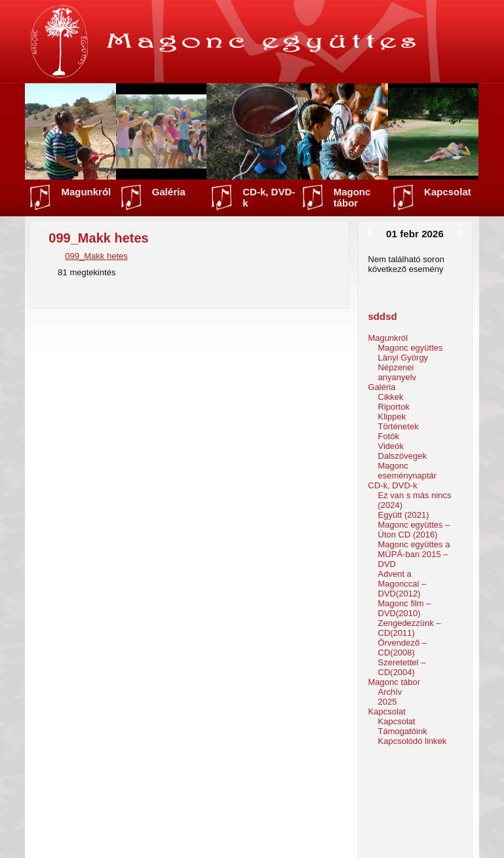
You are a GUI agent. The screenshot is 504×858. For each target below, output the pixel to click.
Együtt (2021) (404, 515)
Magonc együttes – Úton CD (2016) (414, 530)
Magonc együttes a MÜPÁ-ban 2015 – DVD (414, 554)
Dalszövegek (402, 456)
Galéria (169, 192)
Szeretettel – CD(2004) (402, 667)
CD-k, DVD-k (269, 197)
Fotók (389, 436)
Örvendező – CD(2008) (402, 648)
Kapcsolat (448, 192)
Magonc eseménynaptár (408, 471)
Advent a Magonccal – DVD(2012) (402, 584)
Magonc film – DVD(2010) (405, 608)
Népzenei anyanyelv (397, 372)
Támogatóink (403, 731)
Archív (390, 692)
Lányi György (403, 358)
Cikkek (391, 397)
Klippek (392, 417)
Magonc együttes (411, 348)
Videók (391, 446)
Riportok (394, 407)
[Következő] (460, 233)
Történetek (398, 426)
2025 (388, 702)
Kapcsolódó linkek (413, 741)
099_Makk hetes (96, 256)
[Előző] (370, 233)
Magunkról (86, 192)
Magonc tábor (352, 197)
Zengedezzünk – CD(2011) (410, 628)
